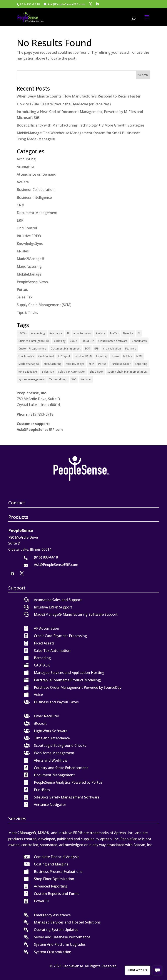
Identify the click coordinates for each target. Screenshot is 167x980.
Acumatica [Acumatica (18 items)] (56, 333)
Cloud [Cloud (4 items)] (73, 341)
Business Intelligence (34, 197)
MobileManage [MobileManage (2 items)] (75, 364)
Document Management (37, 213)
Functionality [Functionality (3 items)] (26, 356)
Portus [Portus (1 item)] (102, 364)
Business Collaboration (36, 190)
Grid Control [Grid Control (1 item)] (46, 356)
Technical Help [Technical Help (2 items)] (58, 379)
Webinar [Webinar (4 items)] (86, 379)
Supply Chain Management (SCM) (44, 305)
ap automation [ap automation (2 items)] (82, 333)
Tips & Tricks (27, 312)
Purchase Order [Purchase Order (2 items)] (121, 364)
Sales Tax (25, 297)
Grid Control (27, 228)
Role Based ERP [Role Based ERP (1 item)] (28, 372)
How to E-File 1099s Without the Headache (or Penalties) (64, 104)
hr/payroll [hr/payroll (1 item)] (64, 356)
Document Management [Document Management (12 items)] (66, 349)
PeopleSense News (32, 282)
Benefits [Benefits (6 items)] (128, 333)
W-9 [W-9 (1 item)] (74, 379)
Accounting (26, 159)
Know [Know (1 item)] (115, 356)
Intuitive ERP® (29, 236)
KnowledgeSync (30, 243)
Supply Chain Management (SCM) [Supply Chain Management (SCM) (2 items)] (128, 372)
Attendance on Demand (37, 174)
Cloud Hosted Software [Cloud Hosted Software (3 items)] (113, 341)
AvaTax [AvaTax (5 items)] (114, 333)
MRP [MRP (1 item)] (91, 364)
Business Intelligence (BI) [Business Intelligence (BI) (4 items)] (34, 341)
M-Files (23, 251)
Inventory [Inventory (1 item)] (102, 356)
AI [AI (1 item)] (68, 333)
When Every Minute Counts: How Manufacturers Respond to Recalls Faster (79, 96)
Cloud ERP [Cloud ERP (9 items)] (88, 341)
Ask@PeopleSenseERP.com (40, 430)
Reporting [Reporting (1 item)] (141, 364)
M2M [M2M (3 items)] (139, 356)
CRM (21, 205)
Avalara (23, 182)
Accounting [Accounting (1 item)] (38, 333)
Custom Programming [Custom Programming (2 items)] (32, 349)
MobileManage (29, 274)
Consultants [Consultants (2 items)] (139, 341)
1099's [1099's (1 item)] (23, 333)
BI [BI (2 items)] (139, 333)
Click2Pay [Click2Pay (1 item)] (60, 341)
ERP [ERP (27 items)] (97, 349)
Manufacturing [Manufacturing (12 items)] (53, 364)
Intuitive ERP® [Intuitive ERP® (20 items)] (83, 356)
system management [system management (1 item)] (32, 379)
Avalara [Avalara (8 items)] (101, 333)
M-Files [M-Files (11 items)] (128, 356)
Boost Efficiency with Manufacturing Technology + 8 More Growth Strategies (81, 125)
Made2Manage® (31, 259)
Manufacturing (29, 266)
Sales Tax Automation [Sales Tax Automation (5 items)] (72, 372)
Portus (22, 290)
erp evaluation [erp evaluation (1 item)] (112, 349)
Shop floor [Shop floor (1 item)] (96, 372)
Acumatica (25, 167)
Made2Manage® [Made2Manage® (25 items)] (29, 364)
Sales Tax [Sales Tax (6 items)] (48, 372)
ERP (20, 220)
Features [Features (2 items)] (131, 349)
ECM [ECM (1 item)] (87, 349)
